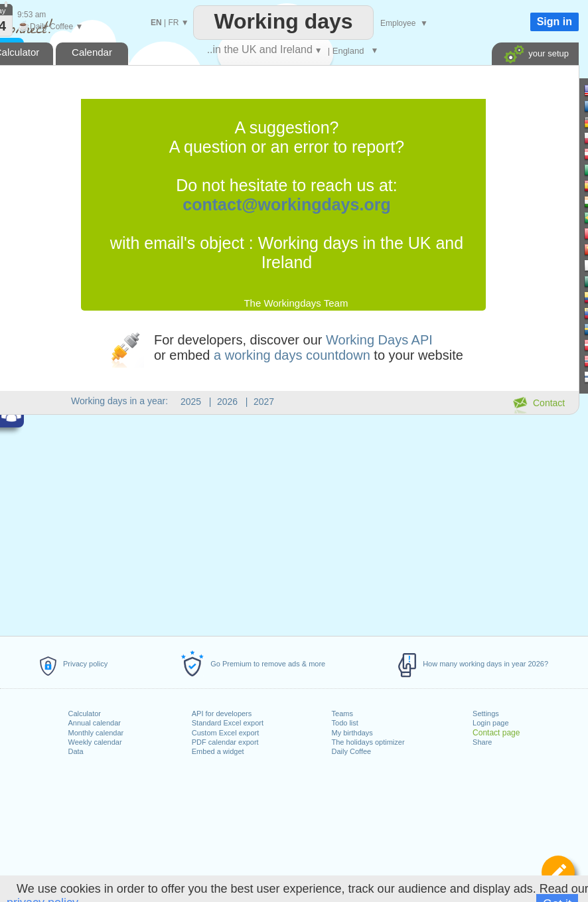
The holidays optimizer (368, 742)
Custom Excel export (225, 733)
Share (482, 742)
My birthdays (352, 733)
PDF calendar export (225, 742)
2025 (191, 402)
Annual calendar (95, 723)
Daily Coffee (352, 751)
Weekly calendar (95, 742)
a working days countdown (292, 355)
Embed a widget (218, 751)
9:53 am (32, 15)
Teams (342, 714)
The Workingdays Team (296, 303)
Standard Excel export (228, 723)
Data (76, 751)
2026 (227, 402)
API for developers (222, 714)
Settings (486, 714)
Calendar (92, 52)
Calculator (85, 714)
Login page (490, 723)
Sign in (554, 22)
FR (173, 23)
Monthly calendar (96, 733)
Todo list (345, 723)
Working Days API (379, 340)
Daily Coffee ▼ (50, 27)
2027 (264, 402)
